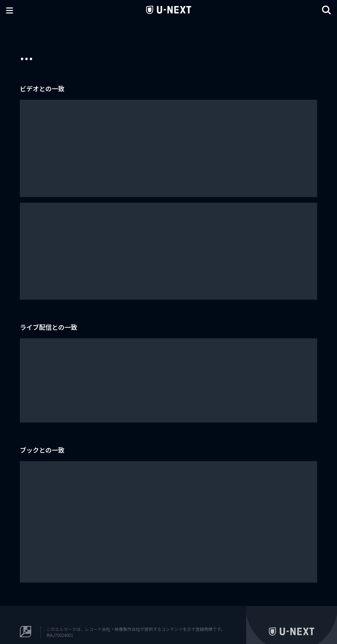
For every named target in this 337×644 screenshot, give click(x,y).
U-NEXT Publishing (278, 620)
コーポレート (309, 609)
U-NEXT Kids (312, 620)
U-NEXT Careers (277, 609)
